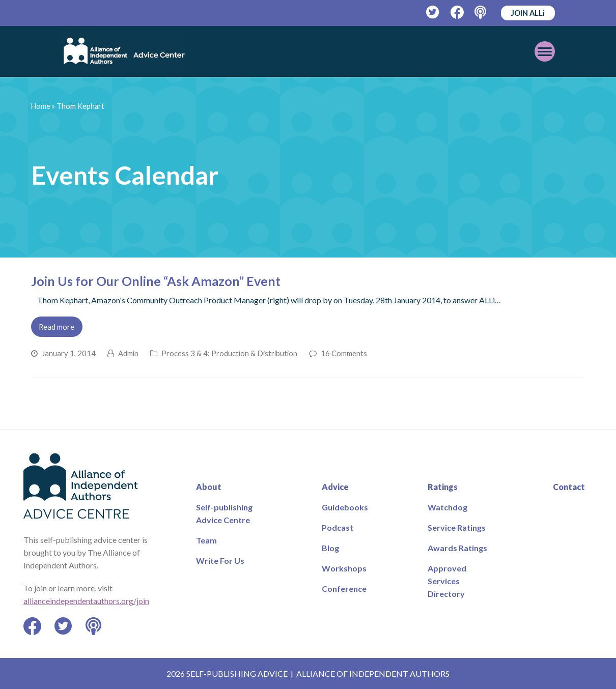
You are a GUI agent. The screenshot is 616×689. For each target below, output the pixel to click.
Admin (128, 353)
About (209, 487)
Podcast (338, 527)
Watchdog (447, 507)
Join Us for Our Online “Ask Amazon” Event (156, 281)
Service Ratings (457, 527)
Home (41, 106)
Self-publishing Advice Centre (224, 513)
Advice (335, 487)
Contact (569, 487)
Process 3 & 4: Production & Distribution (229, 353)
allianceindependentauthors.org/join (86, 601)
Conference (344, 588)
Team (206, 540)
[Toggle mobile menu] (545, 51)
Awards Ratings (457, 548)
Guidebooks (345, 507)
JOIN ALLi (528, 13)
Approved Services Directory (447, 581)
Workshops (344, 568)
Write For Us (220, 561)
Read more (57, 327)
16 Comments (344, 353)
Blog (330, 548)
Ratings (443, 487)
